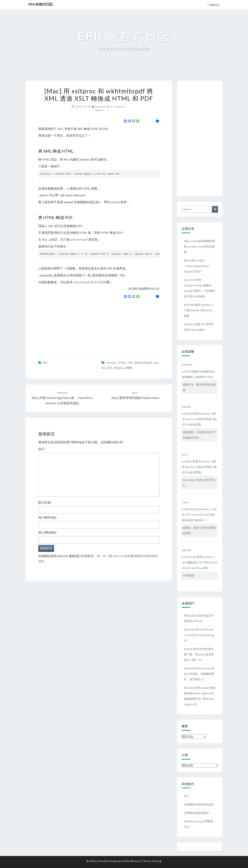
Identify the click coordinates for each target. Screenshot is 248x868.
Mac (45, 363)
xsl (103, 368)
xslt (109, 368)
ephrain (100, 106)
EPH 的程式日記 (41, 4)
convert (111, 363)
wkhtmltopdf (79, 240)
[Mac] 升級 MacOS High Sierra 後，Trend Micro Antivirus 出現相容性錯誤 (62, 398)
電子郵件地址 (48, 517)
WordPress (132, 861)
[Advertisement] (67, 326)
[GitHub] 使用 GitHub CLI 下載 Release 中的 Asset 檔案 (199, 310)
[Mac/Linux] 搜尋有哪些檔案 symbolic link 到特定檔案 (199, 246)
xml (156, 363)
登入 (187, 796)
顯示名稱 (44, 502)
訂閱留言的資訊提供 (196, 813)
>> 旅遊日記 (213, 5)
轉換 (129, 368)
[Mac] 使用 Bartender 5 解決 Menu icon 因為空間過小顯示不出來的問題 (199, 419)
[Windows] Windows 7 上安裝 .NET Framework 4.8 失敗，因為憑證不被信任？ (200, 515)
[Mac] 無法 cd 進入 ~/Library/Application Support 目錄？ (197, 266)
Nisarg (157, 861)
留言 (42, 449)
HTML (122, 363)
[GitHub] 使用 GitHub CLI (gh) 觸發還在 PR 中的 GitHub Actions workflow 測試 (200, 562)
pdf (130, 363)
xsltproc (119, 368)
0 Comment (118, 106)
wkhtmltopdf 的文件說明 (90, 282)
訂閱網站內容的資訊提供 (199, 804)
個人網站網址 (48, 532)
